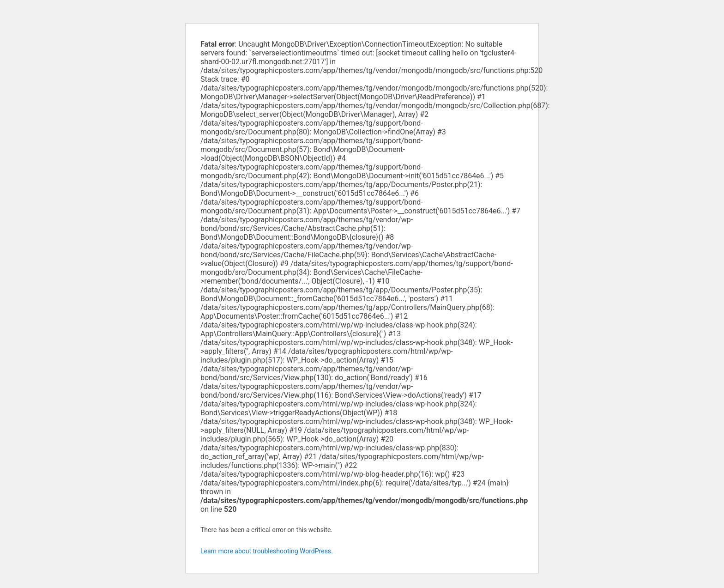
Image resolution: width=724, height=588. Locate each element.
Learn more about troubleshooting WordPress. (267, 551)
